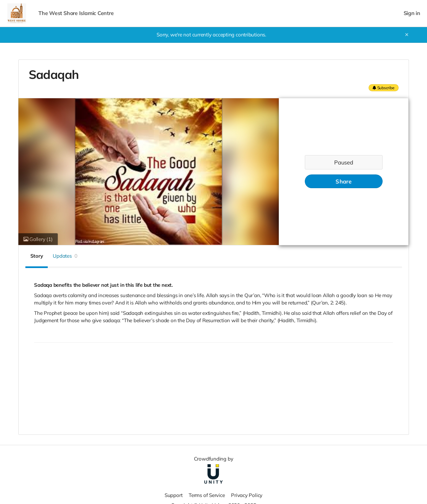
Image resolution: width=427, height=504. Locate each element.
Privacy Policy (247, 495)
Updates (65, 256)
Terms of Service (207, 495)
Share (344, 181)
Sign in (412, 13)
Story (37, 256)
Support (173, 495)
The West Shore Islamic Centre (76, 13)
